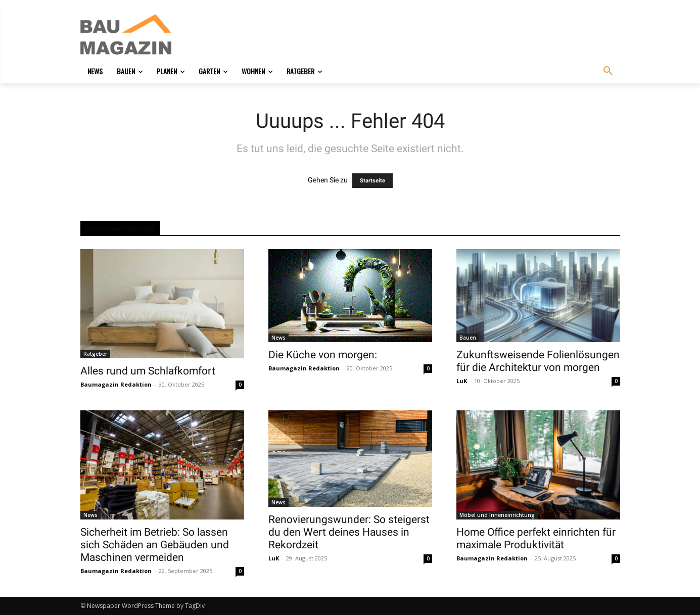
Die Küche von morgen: (323, 355)
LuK (462, 381)
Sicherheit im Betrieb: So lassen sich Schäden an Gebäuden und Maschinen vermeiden (155, 545)
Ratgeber (95, 354)
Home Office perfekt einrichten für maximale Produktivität (536, 538)
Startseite (372, 181)
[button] (608, 71)
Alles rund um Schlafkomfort (148, 371)
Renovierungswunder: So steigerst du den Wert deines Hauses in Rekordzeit (349, 532)
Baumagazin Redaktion (116, 384)
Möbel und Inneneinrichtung (497, 515)
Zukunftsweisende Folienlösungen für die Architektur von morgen (538, 361)
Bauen (468, 338)
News (278, 338)
